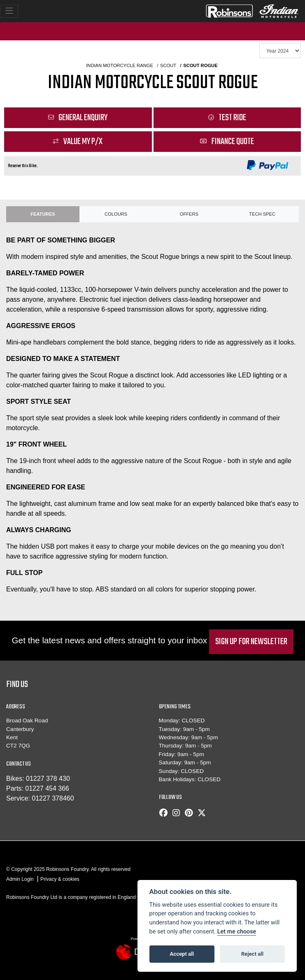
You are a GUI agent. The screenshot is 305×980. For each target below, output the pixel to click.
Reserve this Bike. (23, 166)
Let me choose (237, 932)
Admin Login (20, 879)
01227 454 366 (47, 788)
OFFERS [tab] (189, 214)
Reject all (252, 954)
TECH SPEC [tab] (262, 214)
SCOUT (168, 65)
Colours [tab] (116, 214)
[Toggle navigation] (9, 11)
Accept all (182, 954)
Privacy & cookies (60, 879)
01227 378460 (53, 798)
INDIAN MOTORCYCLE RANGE (120, 65)
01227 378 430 (48, 779)
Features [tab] (43, 214)
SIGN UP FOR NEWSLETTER (251, 642)
